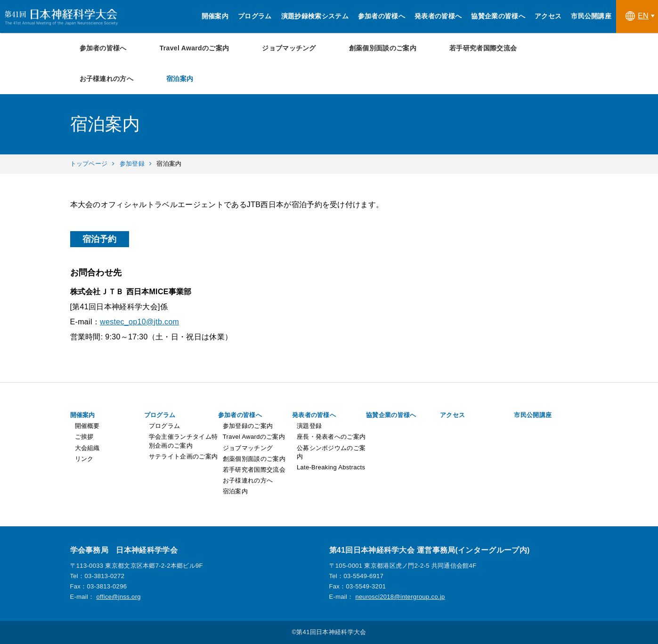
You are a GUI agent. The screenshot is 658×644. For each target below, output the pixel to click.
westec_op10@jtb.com (139, 322)
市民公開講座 (591, 16)
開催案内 (215, 16)
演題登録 (309, 426)
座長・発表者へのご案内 (331, 437)
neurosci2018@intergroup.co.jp (400, 597)
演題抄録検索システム (315, 16)
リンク (84, 459)
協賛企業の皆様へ (498, 16)
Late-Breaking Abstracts (331, 467)
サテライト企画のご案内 (183, 456)
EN (637, 16)
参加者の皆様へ (382, 16)
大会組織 (87, 448)
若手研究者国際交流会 (483, 48)
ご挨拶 (84, 437)
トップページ (89, 164)
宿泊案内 (180, 79)
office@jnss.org (119, 597)
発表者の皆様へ (438, 16)
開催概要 (87, 426)
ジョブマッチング (289, 48)
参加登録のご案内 (248, 426)
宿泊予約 (100, 239)
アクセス (548, 16)
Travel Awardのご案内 (195, 48)
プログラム (255, 16)
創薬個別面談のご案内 (383, 48)
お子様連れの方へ (107, 79)
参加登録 (132, 164)
